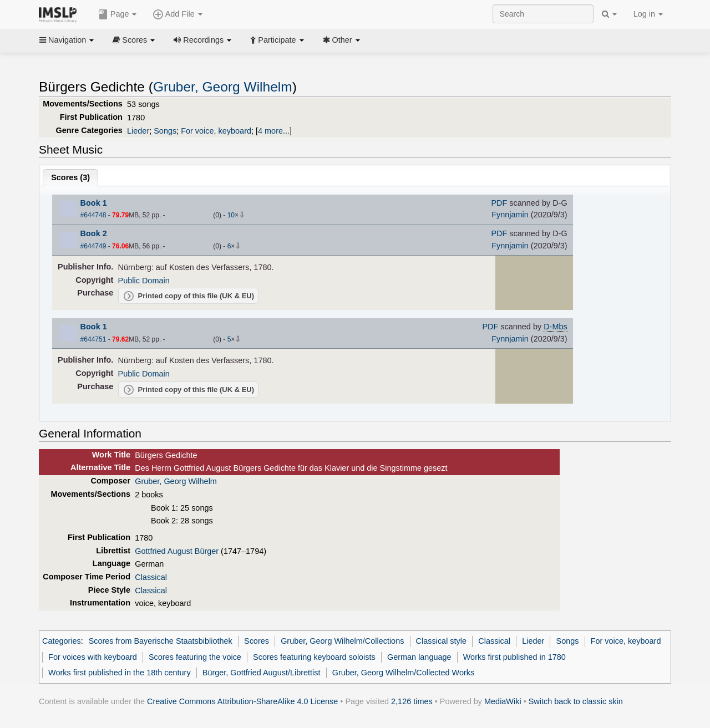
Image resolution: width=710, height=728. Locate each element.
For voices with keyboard (93, 657)
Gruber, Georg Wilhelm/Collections (342, 641)
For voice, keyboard (216, 131)
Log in (648, 14)
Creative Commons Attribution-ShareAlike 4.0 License (242, 701)
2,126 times (412, 701)
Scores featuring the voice (195, 657)
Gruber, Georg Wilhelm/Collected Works (403, 673)
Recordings (202, 40)
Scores (134, 40)
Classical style (441, 641)
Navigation (67, 40)
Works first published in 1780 (514, 657)
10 (231, 215)
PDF (499, 203)
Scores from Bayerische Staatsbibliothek (161, 641)
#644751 (93, 339)
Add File (177, 14)
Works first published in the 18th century (120, 673)
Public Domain (144, 281)
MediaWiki (503, 701)
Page (118, 14)
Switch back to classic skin (576, 701)
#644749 (93, 246)
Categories (62, 641)
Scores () (70, 177)
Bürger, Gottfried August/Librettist (262, 673)
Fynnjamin (510, 215)
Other (341, 40)
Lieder (138, 131)
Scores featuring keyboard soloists (314, 657)
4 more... (274, 131)
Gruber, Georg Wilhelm (223, 87)
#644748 (93, 215)
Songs (165, 131)
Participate (277, 40)
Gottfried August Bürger (177, 551)
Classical (151, 577)
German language (419, 657)
